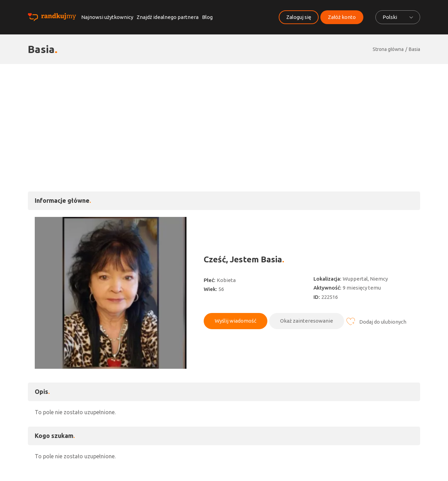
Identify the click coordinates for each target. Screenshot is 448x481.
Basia (414, 49)
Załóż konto (342, 17)
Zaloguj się (299, 17)
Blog (207, 17)
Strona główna (388, 49)
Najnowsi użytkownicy (107, 17)
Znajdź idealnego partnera (168, 17)
